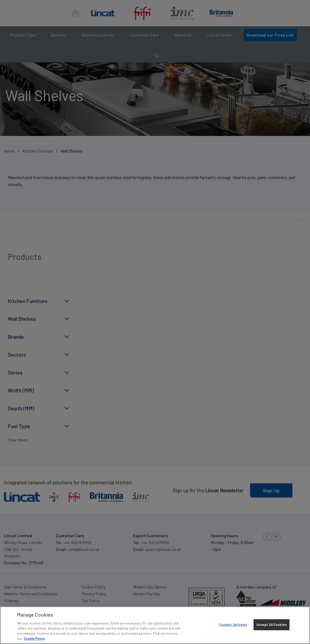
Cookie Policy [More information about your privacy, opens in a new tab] (34, 638)
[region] (155, 625)
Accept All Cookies (272, 625)
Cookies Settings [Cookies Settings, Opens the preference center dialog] (233, 625)
